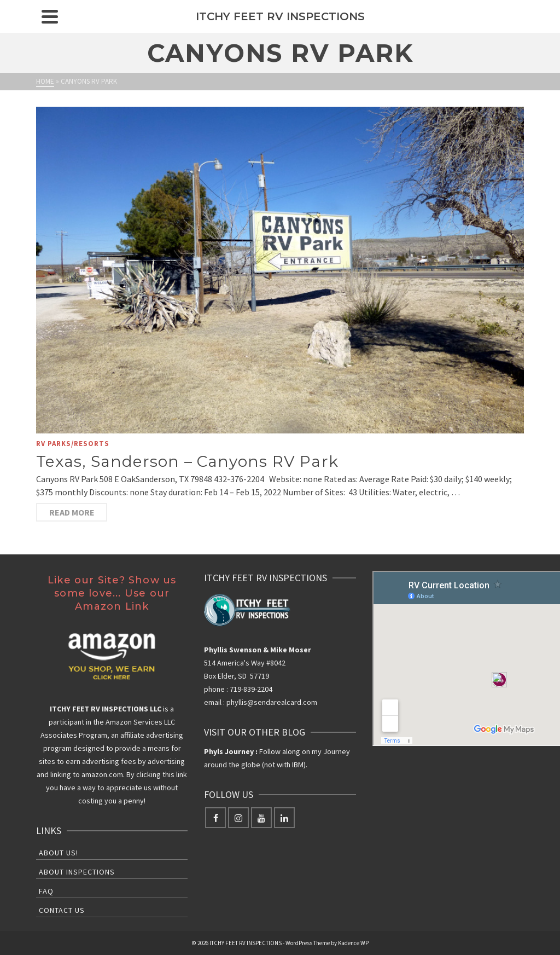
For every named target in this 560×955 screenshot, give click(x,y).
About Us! (59, 853)
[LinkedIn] (284, 818)
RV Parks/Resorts (73, 444)
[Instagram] (238, 818)
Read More (72, 512)
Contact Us (62, 910)
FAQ (46, 891)
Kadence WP (353, 943)
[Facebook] (215, 818)
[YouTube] (261, 818)
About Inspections (77, 872)
